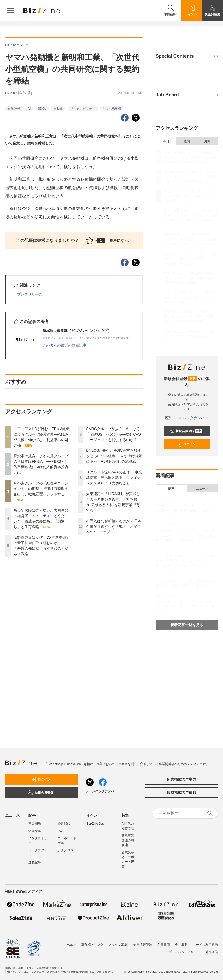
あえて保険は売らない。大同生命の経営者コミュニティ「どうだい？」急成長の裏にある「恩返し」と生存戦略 (191, 215)
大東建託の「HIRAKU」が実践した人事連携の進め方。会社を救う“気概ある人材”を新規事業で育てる (190, 317)
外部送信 (212, 952)
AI (29, 109)
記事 (171, 489)
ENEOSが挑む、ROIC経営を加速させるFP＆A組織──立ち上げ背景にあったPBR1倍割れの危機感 (114, 456)
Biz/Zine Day (95, 824)
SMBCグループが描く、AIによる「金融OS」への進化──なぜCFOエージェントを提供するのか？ (113, 434)
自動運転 (14, 109)
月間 (207, 141)
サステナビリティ (83, 109)
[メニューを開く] (10, 10)
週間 (187, 141)
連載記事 (35, 862)
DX (60, 831)
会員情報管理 (143, 945)
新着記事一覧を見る (187, 625)
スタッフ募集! (118, 945)
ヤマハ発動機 (112, 109)
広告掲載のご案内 (182, 779)
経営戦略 (64, 824)
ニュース (202, 489)
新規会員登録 (186, 431)
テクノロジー (67, 850)
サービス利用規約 (205, 945)
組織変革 (35, 831)
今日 (166, 141)
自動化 (58, 109)
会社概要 (181, 945)
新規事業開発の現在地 (128, 840)
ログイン (186, 444)
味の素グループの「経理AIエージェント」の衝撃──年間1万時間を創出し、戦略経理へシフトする (41, 489)
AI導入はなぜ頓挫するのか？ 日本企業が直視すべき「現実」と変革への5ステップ (114, 526)
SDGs (42, 109)
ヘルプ (71, 945)
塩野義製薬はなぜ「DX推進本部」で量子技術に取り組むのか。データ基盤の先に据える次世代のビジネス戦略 (191, 239)
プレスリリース (30, 294)
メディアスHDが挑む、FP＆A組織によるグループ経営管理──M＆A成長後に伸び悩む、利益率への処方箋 (191, 157)
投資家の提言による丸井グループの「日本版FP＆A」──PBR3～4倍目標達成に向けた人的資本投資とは (190, 177)
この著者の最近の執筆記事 (64, 345)
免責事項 (164, 945)
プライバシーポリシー (184, 952)
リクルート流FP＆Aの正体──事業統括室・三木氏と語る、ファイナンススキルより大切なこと (114, 478)
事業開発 (35, 824)
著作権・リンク (92, 945)
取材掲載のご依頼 (182, 793)
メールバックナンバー (187, 418)
